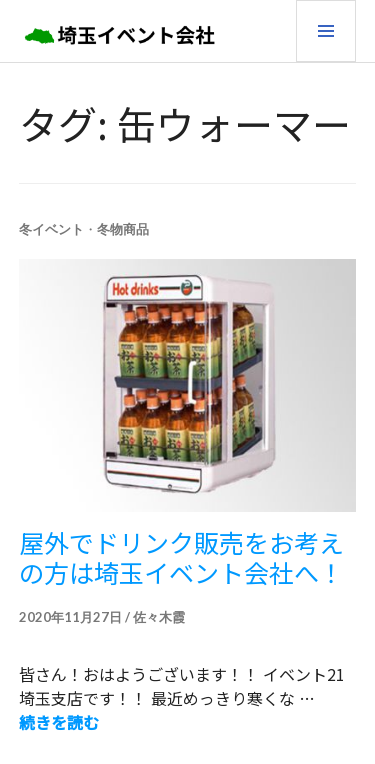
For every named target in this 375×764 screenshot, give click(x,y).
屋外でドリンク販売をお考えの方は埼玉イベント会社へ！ (181, 557)
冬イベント (51, 229)
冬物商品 (123, 229)
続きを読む (59, 722)
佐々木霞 (159, 617)
